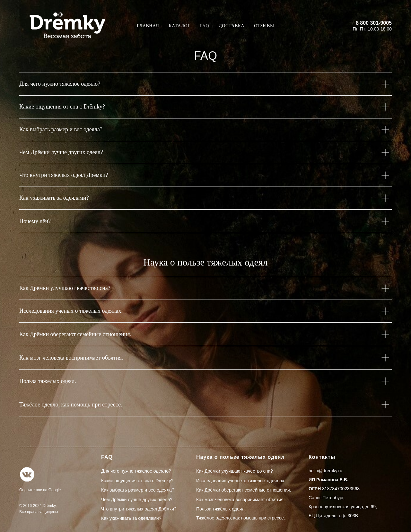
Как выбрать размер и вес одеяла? (138, 490)
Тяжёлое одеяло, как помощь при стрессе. (241, 518)
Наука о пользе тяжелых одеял (240, 457)
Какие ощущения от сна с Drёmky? (137, 481)
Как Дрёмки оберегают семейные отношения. (244, 490)
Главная (148, 26)
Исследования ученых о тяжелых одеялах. (241, 481)
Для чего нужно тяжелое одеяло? (136, 471)
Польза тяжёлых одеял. (221, 509)
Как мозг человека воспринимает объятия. (240, 500)
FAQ (205, 26)
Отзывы (264, 26)
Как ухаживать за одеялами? (131, 518)
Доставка (232, 26)
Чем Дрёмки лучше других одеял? (137, 500)
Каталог (179, 26)
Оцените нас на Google (40, 490)
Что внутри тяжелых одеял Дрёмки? (139, 509)
